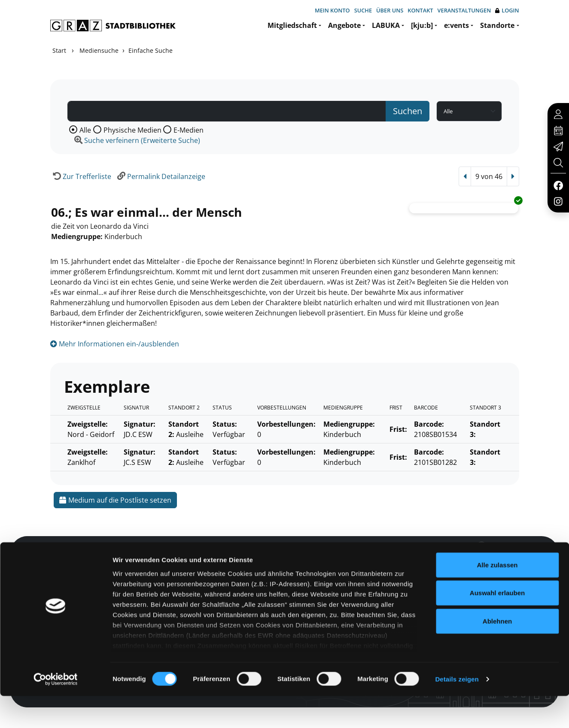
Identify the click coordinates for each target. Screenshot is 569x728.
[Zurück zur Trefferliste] (81, 176)
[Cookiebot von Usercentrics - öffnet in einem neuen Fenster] (56, 711)
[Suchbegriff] (227, 111)
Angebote (344, 25)
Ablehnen (497, 653)
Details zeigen (457, 711)
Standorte (497, 25)
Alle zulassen (497, 597)
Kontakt (420, 10)
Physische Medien (132, 130)
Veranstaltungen (464, 10)
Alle (85, 130)
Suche (363, 10)
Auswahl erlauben (497, 625)
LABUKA (386, 25)
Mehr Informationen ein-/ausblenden (115, 344)
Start (59, 50)
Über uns (390, 10)
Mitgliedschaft (292, 25)
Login (507, 11)
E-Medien (189, 130)
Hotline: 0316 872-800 (458, 559)
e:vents (456, 25)
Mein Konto (332, 10)
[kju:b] (422, 25)
